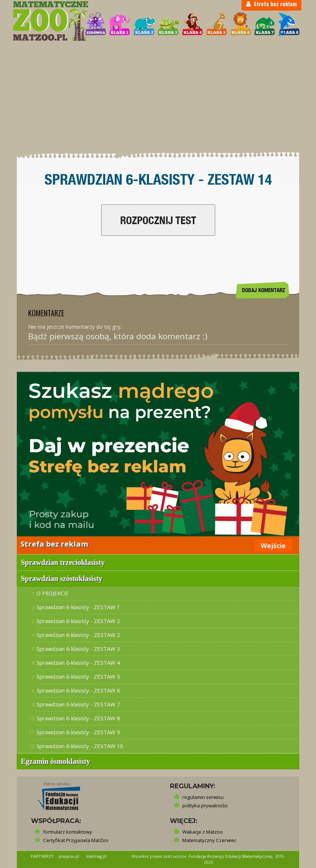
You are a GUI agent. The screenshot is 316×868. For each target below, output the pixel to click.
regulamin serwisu (203, 797)
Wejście (273, 546)
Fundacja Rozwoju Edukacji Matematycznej (231, 856)
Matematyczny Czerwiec (209, 840)
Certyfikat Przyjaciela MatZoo (76, 840)
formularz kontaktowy (68, 832)
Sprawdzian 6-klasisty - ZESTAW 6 (78, 690)
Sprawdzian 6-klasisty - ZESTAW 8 (78, 718)
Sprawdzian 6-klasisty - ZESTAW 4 (78, 663)
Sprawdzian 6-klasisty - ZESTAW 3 (78, 649)
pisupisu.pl (69, 856)
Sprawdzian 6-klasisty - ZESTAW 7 (78, 704)
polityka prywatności (205, 805)
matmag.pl (96, 856)
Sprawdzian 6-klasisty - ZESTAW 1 (78, 607)
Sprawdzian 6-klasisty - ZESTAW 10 (80, 746)
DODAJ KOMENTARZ (263, 290)
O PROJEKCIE (53, 593)
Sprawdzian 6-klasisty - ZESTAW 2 (78, 621)
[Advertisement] (158, 97)
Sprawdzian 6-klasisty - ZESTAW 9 (78, 732)
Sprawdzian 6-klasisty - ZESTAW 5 (78, 676)
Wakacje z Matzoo (203, 832)
